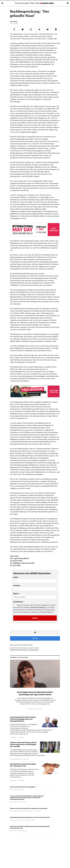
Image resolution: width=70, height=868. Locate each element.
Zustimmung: (18, 602)
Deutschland (34, 649)
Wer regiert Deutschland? (20, 558)
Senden (35, 618)
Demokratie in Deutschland (19, 649)
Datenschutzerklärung (38, 608)
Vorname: (17, 586)
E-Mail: (16, 577)
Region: (16, 594)
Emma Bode (14, 21)
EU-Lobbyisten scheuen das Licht (22, 563)
